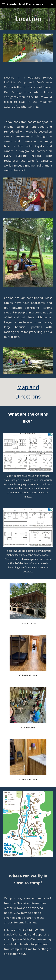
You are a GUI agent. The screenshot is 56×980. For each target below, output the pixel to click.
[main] (28, 19)
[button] (4, 4)
